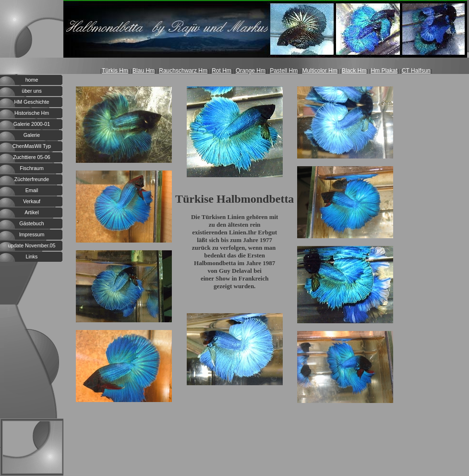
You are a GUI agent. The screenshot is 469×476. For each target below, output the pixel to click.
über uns (31, 91)
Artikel (32, 212)
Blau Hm (144, 71)
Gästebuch (32, 223)
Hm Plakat (384, 71)
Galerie (32, 135)
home (32, 80)
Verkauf (32, 201)
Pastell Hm (284, 71)
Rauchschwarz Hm (183, 71)
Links (32, 256)
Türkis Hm (115, 71)
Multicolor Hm (319, 71)
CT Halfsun (416, 71)
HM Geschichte (32, 102)
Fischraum (32, 168)
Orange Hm (251, 71)
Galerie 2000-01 (32, 124)
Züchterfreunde (32, 179)
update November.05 (32, 245)
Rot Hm (222, 71)
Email (32, 190)
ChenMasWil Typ (32, 146)
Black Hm (354, 71)
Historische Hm (32, 113)
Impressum (32, 234)
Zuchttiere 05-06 (32, 157)
